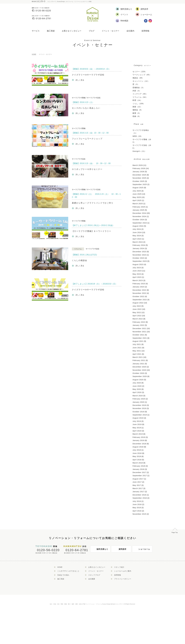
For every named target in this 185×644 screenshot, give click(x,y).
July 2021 (137, 344)
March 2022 (138, 319)
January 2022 (138, 325)
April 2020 (137, 392)
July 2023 (137, 268)
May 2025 (137, 197)
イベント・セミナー (110, 31)
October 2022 (138, 296)
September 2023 (140, 261)
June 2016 (137, 504)
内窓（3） (137, 91)
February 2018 (139, 466)
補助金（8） (138, 110)
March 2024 (138, 242)
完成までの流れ (63, 575)
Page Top (175, 533)
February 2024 (139, 245)
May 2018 (137, 456)
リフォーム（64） (140, 97)
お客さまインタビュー (72, 31)
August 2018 (138, 447)
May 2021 (137, 351)
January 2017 (138, 492)
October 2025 (138, 181)
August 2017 (138, 479)
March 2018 (138, 463)
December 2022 (139, 290)
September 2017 (140, 476)
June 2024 (137, 232)
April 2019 (137, 431)
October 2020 (138, 373)
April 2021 (137, 354)
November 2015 (139, 514)
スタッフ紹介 (119, 567)
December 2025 (139, 175)
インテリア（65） (140, 94)
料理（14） (137, 100)
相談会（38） (138, 78)
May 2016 (137, 508)
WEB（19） (138, 136)
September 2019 (140, 415)
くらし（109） (139, 104)
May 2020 (137, 389)
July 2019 (137, 421)
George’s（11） (139, 151)
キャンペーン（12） (141, 81)
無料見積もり (100, 550)
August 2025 (138, 188)
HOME (34, 54)
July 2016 (137, 501)
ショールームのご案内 (123, 571)
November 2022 (139, 293)
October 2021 (138, 335)
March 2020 (138, 396)
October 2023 (138, 258)
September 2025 (140, 184)
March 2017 (138, 488)
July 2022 (137, 306)
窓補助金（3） (139, 88)
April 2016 (137, 511)
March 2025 (138, 204)
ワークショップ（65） (142, 75)
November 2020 (139, 370)
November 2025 (139, 178)
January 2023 (138, 287)
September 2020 (140, 376)
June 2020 (137, 386)
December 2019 (139, 405)
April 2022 (137, 316)
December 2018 (139, 444)
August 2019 (138, 418)
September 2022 (140, 300)
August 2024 (138, 226)
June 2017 (137, 482)
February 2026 (139, 168)
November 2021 (139, 332)
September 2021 (140, 338)
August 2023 (138, 264)
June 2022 (137, 309)
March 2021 (138, 357)
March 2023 (138, 280)
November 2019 (139, 408)
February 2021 (139, 360)
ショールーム (142, 550)
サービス (36, 31)
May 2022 (137, 312)
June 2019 (137, 424)
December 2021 (139, 328)
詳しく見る (78, 80)
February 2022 (139, 322)
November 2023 (139, 255)
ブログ (92, 31)
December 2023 (139, 252)
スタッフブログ (94, 575)
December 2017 (139, 472)
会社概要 (92, 579)
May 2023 (137, 274)
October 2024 (138, 220)
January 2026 (138, 172)
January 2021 (138, 364)
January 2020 (138, 402)
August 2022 (138, 303)
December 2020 (139, 367)
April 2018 (137, 460)
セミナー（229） (140, 72)
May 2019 (137, 428)
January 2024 (138, 248)
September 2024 (140, 223)
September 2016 (140, 498)
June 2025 (137, 194)
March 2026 (138, 165)
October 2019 (138, 412)
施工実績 (51, 31)
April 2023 (137, 277)
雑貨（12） (137, 107)
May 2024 (137, 236)
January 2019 (138, 440)
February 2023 (139, 284)
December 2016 (139, 495)
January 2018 (138, 469)
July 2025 (137, 191)
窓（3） (136, 84)
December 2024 (139, 213)
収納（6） (137, 116)
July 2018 (137, 450)
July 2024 (137, 229)
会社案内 (130, 31)
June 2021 (137, 348)
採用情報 (145, 31)
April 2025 (137, 200)
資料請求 (119, 550)
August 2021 (138, 341)
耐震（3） (137, 113)
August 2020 (138, 380)
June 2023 (137, 271)
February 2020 (139, 399)
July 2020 (137, 383)
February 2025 (139, 207)
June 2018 (137, 453)
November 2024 (139, 216)
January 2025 (138, 210)
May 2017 (137, 485)
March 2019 (138, 434)
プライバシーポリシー (123, 579)
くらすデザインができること (68, 571)
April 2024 (137, 239)
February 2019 (139, 437)
